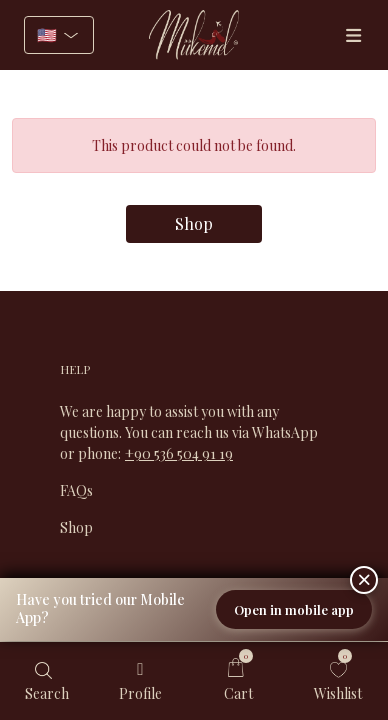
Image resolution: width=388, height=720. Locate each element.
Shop (194, 223)
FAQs (76, 490)
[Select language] (59, 35)
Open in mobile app (294, 609)
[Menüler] (353, 35)
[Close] (364, 580)
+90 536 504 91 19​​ (179, 453)
